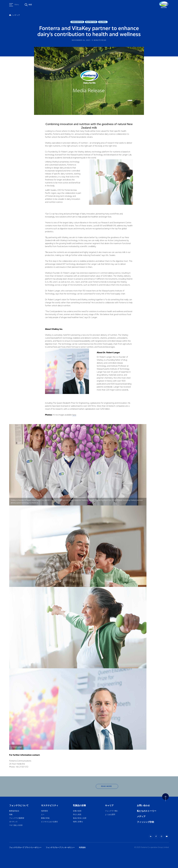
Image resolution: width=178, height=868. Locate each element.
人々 (43, 815)
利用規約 (82, 848)
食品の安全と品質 (80, 818)
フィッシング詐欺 (146, 822)
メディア (141, 817)
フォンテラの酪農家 (17, 818)
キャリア (109, 806)
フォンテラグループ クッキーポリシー (60, 848)
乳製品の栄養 (79, 806)
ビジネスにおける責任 (49, 822)
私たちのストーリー (147, 811)
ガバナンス (13, 822)
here (74, 415)
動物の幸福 (45, 818)
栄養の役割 (77, 811)
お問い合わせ (143, 806)
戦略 (11, 815)
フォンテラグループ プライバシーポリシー (25, 848)
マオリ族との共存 (16, 825)
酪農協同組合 (14, 811)
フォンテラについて (19, 806)
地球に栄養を (78, 822)
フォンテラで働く (112, 811)
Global (103, 22)
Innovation (77, 22)
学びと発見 (77, 815)
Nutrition (91, 22)
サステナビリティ (50, 806)
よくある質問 (110, 815)
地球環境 (44, 811)
